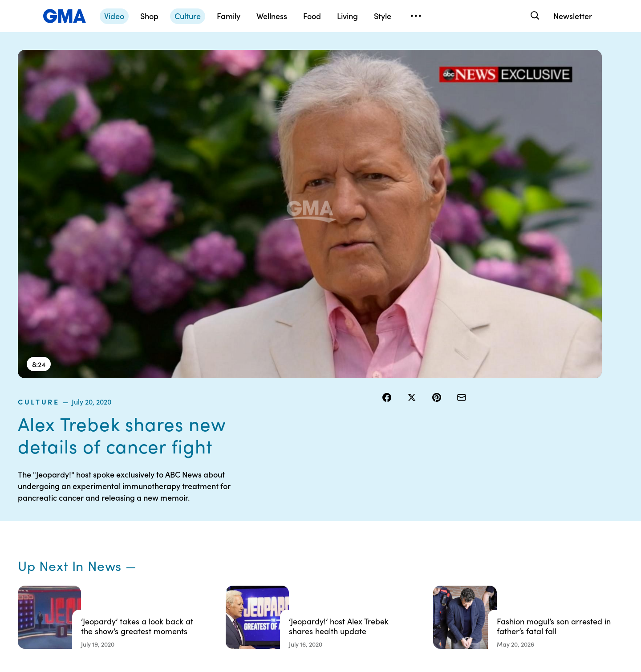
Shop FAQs (450, 508)
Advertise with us (285, 604)
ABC (441, 540)
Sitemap (533, 508)
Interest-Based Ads (376, 532)
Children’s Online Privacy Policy (296, 584)
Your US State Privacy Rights (378, 512)
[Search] (534, 16)
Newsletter (573, 16)
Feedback (362, 588)
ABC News (450, 524)
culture (401, 55)
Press (356, 572)
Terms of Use (279, 524)
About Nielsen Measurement (367, 552)
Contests (274, 508)
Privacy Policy (281, 540)
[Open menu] (416, 16)
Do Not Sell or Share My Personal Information (294, 560)
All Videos (448, 556)
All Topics (448, 572)
